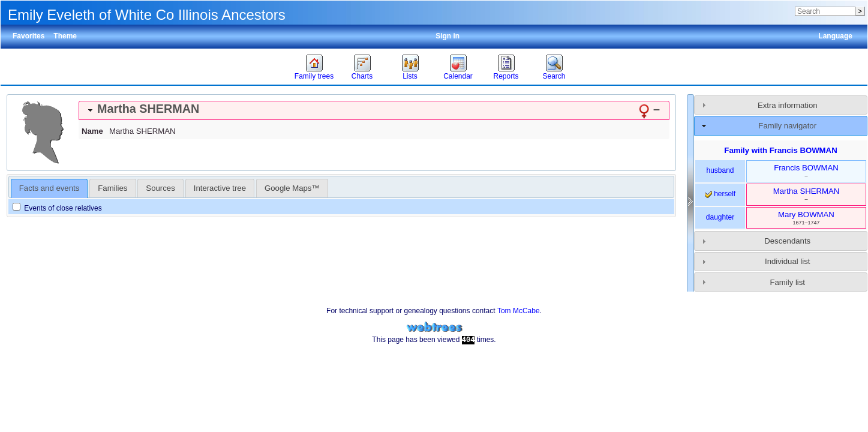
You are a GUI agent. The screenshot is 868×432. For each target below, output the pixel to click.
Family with (780, 150)
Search (554, 76)
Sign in (447, 36)
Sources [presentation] (160, 188)
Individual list (788, 261)
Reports (506, 76)
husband (720, 170)
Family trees (314, 76)
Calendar (458, 76)
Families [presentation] (112, 188)
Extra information (788, 105)
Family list (787, 282)
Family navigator (787, 126)
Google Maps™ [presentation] (292, 188)
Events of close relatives (57, 208)
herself (720, 194)
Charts (362, 76)
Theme (65, 36)
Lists (410, 76)
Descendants (787, 241)
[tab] (374, 110)
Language (835, 36)
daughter (720, 217)
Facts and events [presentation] (49, 188)
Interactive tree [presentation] (220, 188)
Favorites (28, 36)
